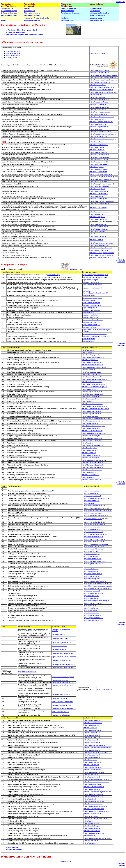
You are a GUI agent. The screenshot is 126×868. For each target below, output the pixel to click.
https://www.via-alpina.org (99, 208)
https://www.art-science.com (99, 250)
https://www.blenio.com (59, 646)
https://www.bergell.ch (89, 448)
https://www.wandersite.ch (99, 54)
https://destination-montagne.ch (93, 365)
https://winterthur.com (91, 816)
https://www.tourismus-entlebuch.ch (96, 515)
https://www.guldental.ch (92, 591)
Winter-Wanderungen (9, 15)
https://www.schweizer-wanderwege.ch (103, 78)
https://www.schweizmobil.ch (100, 70)
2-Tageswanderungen (9, 13)
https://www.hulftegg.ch (92, 554)
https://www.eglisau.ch (92, 823)
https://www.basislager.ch (99, 219)
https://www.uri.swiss (91, 608)
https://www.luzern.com (92, 501)
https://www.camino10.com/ (99, 245)
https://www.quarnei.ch (59, 649)
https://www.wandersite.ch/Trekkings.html (104, 177)
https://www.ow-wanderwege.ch (94, 539)
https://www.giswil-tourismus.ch (94, 549)
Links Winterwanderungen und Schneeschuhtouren (25, 34)
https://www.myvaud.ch (92, 720)
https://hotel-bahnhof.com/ (93, 767)
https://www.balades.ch (98, 119)
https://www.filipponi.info (98, 124)
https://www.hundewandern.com (101, 179)
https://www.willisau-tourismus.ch (95, 508)
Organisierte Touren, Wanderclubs (37, 18)
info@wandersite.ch (97, 20)
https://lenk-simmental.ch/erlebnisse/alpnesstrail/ (95, 292)
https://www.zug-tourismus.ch (94, 809)
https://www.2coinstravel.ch (99, 194)
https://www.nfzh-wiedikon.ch (100, 182)
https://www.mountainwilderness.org (102, 201)
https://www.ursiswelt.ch (98, 105)
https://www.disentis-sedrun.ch (92, 404)
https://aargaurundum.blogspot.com (95, 277)
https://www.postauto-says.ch (92, 392)
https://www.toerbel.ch (91, 765)
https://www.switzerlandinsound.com (102, 255)
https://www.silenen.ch (59, 698)
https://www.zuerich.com (92, 831)
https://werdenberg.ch (91, 569)
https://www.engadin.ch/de (91, 428)
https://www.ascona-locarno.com (63, 653)
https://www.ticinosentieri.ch (27, 672)
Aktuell (4, 20)
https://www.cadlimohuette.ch (61, 660)
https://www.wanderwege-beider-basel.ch (97, 336)
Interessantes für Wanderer (100, 13)
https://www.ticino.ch (59, 634)
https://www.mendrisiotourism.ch (62, 683)
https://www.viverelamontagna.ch (63, 677)
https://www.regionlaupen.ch (92, 298)
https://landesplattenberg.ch (91, 372)
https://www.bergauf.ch (98, 217)
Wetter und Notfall (67, 11)
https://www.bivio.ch (89, 401)
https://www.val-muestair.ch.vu (92, 431)
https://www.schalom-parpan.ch (93, 460)
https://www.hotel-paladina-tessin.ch (64, 657)
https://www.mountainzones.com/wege (103, 139)
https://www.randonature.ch (99, 234)
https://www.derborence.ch (93, 784)
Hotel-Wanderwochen (32, 20)
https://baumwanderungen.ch (100, 112)
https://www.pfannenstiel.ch (93, 828)
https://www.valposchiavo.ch (92, 399)
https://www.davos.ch (89, 389)
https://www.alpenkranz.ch (60, 712)
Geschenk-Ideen (96, 18)
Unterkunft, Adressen (68, 9)
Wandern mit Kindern (32, 13)
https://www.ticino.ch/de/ (60, 638)
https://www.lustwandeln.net (91, 480)
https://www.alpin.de (97, 196)
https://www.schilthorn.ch (91, 300)
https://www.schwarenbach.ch (93, 320)
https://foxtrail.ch (88, 313)
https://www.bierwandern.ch (99, 100)
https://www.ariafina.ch (105, 689)
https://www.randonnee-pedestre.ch (102, 243)
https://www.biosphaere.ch (93, 519)
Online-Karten (95, 11)
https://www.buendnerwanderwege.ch (95, 379)
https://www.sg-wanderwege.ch (94, 561)
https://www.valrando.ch (92, 735)
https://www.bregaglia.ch (90, 450)
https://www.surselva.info (90, 458)
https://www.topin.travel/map (100, 107)
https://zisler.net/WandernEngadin (93, 426)
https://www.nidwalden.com (93, 506)
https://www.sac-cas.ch (98, 214)
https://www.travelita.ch (98, 85)
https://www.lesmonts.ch (92, 733)
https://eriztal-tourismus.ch (92, 317)
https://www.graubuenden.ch (92, 377)
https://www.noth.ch (97, 240)
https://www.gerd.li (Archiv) (99, 162)
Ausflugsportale (96, 9)
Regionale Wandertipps (14, 850)
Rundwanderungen (54, 275)
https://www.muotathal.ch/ (92, 615)
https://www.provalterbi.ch (92, 496)
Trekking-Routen (7, 9)
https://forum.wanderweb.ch (99, 157)
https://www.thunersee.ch (91, 310)
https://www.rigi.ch (90, 606)
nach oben (121, 262)
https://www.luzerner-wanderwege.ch (96, 498)
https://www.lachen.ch (91, 613)
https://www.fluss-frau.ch (98, 110)
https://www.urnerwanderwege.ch (63, 708)
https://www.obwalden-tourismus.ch (96, 544)
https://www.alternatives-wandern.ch (102, 117)
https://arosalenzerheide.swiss (92, 382)
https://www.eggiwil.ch (90, 315)
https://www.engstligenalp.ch (92, 305)
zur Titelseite (120, 2)
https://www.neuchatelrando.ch (94, 522)
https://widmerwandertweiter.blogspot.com (104, 80)
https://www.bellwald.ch (92, 789)
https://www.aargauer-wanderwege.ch (95, 275)
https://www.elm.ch (88, 370)
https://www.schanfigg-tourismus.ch (94, 384)
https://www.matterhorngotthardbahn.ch (97, 748)
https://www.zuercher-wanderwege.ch (97, 811)
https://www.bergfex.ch (98, 189)
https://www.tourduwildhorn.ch (94, 787)
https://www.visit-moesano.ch (92, 470)
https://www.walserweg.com (99, 212)
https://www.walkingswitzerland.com (102, 253)
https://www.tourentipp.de (99, 199)
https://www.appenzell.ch (91, 282)
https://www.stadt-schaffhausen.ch (95, 581)
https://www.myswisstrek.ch (99, 127)
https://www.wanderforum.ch (100, 155)
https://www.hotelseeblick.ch (93, 532)
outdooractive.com (96, 95)
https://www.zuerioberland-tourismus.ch (97, 838)
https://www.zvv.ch (90, 843)
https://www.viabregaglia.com (92, 438)
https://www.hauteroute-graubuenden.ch (96, 409)
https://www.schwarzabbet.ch (100, 82)
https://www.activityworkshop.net (101, 248)
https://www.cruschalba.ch (91, 455)
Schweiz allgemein (12, 847)
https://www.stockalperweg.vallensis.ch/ (97, 792)
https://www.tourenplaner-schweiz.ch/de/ (104, 75)
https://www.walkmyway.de (99, 169)
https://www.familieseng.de (91, 436)
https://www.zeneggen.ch (93, 770)
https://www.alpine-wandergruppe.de (102, 184)
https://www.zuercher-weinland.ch (95, 819)
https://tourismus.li (88, 350)
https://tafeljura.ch (89, 339)
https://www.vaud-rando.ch (93, 723)
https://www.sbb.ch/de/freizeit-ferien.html (104, 92)
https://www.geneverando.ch (92, 362)
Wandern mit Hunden (32, 15)
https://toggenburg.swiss (92, 579)
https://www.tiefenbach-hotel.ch (62, 702)
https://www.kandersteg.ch (92, 325)
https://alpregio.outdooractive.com (93, 421)
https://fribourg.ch (88, 352)
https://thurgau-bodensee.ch (93, 620)
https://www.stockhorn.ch (91, 322)
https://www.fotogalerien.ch (99, 191)
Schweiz (27, 9)
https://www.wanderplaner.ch (92, 285)
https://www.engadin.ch (90, 416)
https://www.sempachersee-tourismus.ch (97, 511)
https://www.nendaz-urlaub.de (94, 801)
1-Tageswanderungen (9, 11)
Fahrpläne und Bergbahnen (71, 13)
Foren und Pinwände (97, 15)
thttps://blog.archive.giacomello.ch (101, 174)
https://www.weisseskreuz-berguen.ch (95, 387)
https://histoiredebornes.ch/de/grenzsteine (98, 586)
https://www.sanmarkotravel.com (95, 745)
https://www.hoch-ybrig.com (93, 603)
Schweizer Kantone (77, 270)
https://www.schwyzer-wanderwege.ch (97, 601)
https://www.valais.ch (91, 740)
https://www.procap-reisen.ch (100, 164)
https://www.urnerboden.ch (61, 715)
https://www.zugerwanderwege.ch (95, 806)
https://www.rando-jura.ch (92, 491)
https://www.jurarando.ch (92, 493)
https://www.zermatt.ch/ (92, 738)
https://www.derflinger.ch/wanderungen (103, 134)
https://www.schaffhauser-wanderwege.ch (98, 584)
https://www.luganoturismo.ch (61, 643)
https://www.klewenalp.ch (92, 527)
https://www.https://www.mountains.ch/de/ (96, 419)
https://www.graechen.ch (92, 762)
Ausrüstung (65, 18)
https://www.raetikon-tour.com (100, 204)
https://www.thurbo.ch (97, 150)
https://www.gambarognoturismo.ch (63, 664)
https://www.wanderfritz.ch (99, 102)
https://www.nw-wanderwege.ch (94, 524)
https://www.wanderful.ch (98, 172)
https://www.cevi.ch (89, 327)
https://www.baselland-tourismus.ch (95, 334)
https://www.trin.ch (88, 443)
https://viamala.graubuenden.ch (93, 394)
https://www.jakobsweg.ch (99, 152)
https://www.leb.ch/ (90, 728)
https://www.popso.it (97, 167)
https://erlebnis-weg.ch (90, 280)
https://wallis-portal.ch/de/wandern (102, 90)
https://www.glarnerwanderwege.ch (94, 367)
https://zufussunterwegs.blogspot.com (103, 87)
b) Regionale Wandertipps (15, 32)
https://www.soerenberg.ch (93, 513)
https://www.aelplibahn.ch (91, 396)
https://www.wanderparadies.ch (94, 547)
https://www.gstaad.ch (90, 308)
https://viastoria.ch (96, 129)
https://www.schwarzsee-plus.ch (93, 357)
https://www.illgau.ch (91, 598)
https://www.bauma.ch (91, 841)
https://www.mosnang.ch (92, 556)
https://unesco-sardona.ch (91, 374)
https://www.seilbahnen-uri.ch (61, 705)
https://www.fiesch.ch (91, 775)
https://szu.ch (89, 821)
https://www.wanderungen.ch (100, 73)
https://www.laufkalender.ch (99, 145)
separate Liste (66, 862)
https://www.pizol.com (91, 551)
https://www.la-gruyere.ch (91, 355)
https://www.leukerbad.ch (93, 757)
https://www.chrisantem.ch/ (99, 227)
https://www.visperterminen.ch (94, 772)
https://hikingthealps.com (98, 136)
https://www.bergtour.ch (98, 147)
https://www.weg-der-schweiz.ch (95, 593)
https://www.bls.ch (90, 799)
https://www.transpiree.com (99, 229)
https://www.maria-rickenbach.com (95, 534)
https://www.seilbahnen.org (99, 159)
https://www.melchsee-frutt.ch (94, 542)
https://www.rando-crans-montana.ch (96, 779)
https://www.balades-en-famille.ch (101, 122)
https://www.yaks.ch (91, 760)
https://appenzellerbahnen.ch (94, 618)
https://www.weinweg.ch (92, 777)
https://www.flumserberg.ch (93, 574)
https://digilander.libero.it (60, 680)
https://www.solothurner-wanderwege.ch (97, 588)
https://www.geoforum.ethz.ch (100, 186)
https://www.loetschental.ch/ (93, 794)
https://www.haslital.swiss (91, 303)
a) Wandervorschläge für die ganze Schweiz (22, 30)
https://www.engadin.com (91, 423)
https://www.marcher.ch (98, 236)
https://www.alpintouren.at (99, 224)
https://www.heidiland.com (93, 559)
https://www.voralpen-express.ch (101, 132)
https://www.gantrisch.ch (90, 360)
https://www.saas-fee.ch (92, 755)
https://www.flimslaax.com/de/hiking (94, 433)
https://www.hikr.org (97, 142)
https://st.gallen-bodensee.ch (94, 564)
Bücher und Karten (68, 20)
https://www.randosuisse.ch (99, 231)
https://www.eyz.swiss (91, 596)
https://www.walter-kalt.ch (99, 114)
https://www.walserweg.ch (91, 475)
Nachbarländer (30, 11)
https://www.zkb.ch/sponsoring (94, 833)
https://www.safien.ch (89, 472)
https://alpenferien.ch (90, 295)
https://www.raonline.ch (92, 610)
